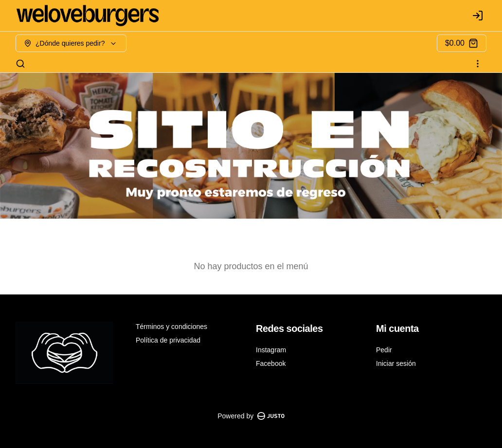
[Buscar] (20, 64)
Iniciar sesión (396, 363)
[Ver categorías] (478, 64)
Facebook (271, 363)
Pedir (384, 350)
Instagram (271, 350)
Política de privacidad (168, 340)
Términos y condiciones (171, 327)
